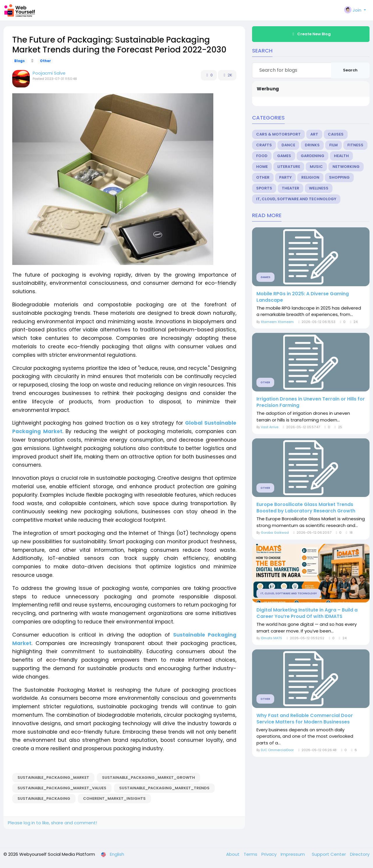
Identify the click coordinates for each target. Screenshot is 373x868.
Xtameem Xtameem (277, 322)
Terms (251, 854)
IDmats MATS (271, 638)
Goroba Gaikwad (275, 533)
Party (285, 177)
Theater (291, 188)
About (233, 854)
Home (262, 167)
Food (262, 156)
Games (284, 156)
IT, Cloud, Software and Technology (296, 199)
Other (45, 61)
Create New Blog (311, 34)
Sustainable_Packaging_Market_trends (164, 788)
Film (334, 145)
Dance (288, 145)
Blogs (20, 61)
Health (341, 156)
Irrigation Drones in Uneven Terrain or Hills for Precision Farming (311, 402)
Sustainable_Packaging (44, 798)
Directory (360, 854)
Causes (336, 134)
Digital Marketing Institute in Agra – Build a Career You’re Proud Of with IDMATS (307, 613)
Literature (289, 167)
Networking (346, 167)
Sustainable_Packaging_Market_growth (148, 777)
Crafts (264, 145)
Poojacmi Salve (49, 73)
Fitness (355, 145)
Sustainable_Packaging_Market (53, 777)
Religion (310, 177)
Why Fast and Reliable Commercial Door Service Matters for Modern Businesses (305, 719)
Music (316, 167)
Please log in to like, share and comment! (52, 823)
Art (314, 134)
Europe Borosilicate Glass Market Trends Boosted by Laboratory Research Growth (306, 508)
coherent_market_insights (114, 798)
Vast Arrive (270, 427)
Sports (264, 188)
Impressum (293, 854)
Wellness (319, 188)
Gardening (313, 156)
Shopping (339, 177)
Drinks (312, 145)
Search (350, 70)
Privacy (270, 854)
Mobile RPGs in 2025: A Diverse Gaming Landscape (303, 297)
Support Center (329, 854)
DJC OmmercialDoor (277, 750)
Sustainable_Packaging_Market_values (62, 788)
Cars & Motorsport (278, 134)
